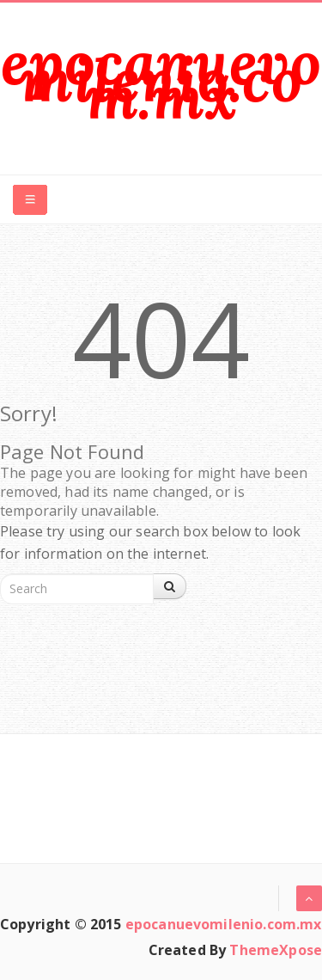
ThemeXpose (276, 950)
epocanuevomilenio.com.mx (161, 80)
